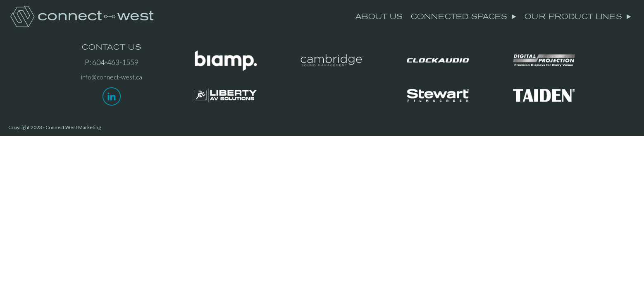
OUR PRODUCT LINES (578, 17)
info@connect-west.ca (112, 77)
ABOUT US (379, 17)
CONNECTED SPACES (464, 17)
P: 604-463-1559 (112, 62)
